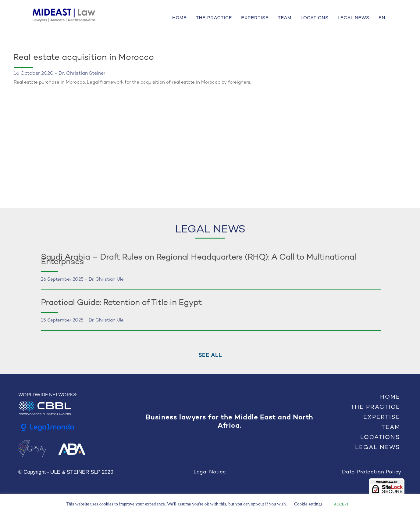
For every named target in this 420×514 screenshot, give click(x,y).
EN (382, 18)
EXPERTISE (255, 18)
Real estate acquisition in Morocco (84, 58)
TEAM (284, 18)
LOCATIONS (315, 18)
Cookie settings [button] (308, 504)
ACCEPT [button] (341, 504)
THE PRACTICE (214, 18)
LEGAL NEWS (354, 18)
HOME (180, 18)
